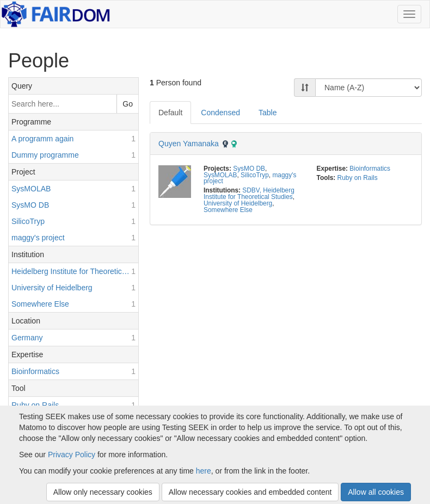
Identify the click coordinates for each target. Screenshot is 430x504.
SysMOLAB (220, 175)
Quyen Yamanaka (189, 144)
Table (268, 113)
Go (128, 104)
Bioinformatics (370, 169)
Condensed (220, 113)
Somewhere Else (228, 210)
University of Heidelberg (238, 203)
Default (170, 113)
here (204, 471)
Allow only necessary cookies (103, 492)
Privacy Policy (72, 455)
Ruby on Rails (358, 178)
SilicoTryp (255, 175)
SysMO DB (249, 169)
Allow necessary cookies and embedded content (250, 492)
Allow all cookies (376, 492)
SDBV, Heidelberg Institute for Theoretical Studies (249, 194)
